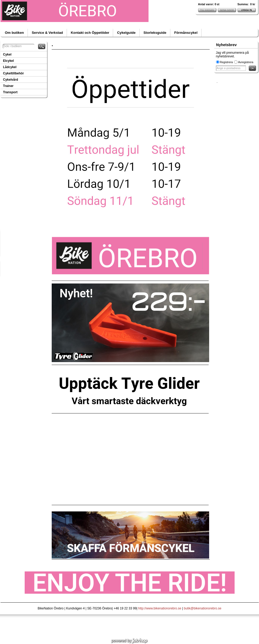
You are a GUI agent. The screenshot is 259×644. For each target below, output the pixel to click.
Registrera (226, 62)
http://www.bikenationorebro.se (160, 608)
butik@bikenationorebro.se (203, 608)
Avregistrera (246, 62)
